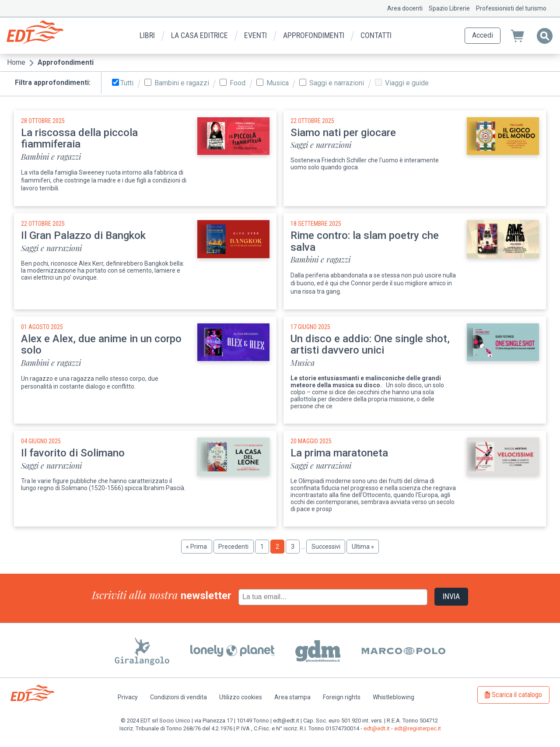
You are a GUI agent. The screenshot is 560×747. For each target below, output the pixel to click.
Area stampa (292, 697)
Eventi (255, 35)
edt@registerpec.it (418, 728)
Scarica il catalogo (517, 695)
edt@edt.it (377, 728)
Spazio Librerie (449, 8)
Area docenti (405, 8)
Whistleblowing (394, 697)
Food (238, 83)
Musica (278, 83)
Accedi (483, 35)
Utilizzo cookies (241, 697)
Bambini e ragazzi (182, 83)
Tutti (127, 83)
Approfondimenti (314, 35)
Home (16, 62)
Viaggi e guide (407, 83)
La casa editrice (199, 35)
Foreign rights (342, 697)
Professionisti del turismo (511, 8)
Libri (147, 35)
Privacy (128, 697)
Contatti (376, 35)
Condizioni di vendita (178, 697)
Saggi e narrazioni (337, 83)
